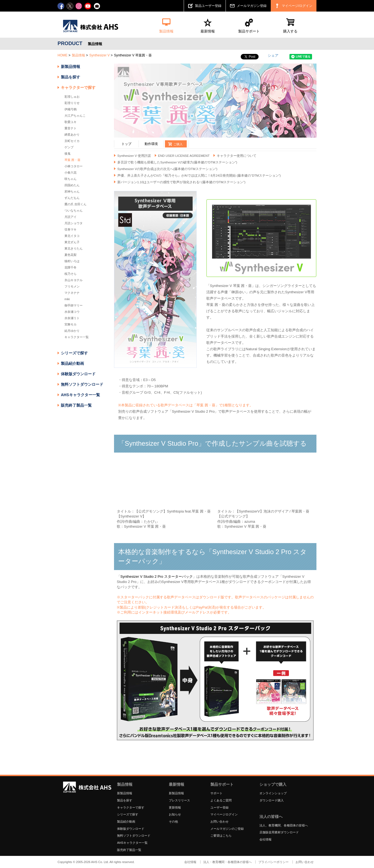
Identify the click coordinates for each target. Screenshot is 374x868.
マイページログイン (224, 814)
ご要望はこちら (221, 836)
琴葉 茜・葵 (72, 160)
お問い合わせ (219, 822)
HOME (63, 55)
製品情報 (78, 55)
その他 (173, 822)
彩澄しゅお (72, 97)
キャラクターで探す (131, 807)
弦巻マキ (71, 229)
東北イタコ (72, 236)
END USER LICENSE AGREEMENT (184, 156)
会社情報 (265, 839)
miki (67, 299)
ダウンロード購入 (272, 800)
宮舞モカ (71, 324)
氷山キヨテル (74, 280)
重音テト (71, 128)
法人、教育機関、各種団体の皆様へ (284, 825)
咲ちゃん (71, 179)
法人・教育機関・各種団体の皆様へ (227, 862)
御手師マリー (74, 305)
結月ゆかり (72, 331)
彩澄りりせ (72, 103)
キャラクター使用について (237, 156)
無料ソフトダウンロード (82, 384)
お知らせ (175, 814)
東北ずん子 (72, 242)
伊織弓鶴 (71, 109)
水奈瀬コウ (72, 312)
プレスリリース (179, 800)
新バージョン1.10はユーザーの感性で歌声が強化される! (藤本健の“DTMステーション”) (181, 182)
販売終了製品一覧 (76, 405)
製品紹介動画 (72, 363)
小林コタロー (74, 166)
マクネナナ (72, 293)
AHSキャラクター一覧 (80, 395)
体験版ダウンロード (78, 374)
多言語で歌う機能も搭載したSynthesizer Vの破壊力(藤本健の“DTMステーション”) (177, 162)
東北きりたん (74, 248)
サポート (216, 793)
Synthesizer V (99, 55)
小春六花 (71, 172)
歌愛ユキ (71, 122)
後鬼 (67, 154)
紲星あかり (72, 135)
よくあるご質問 (221, 800)
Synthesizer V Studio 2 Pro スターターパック (157, 577)
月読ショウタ (74, 223)
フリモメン (72, 286)
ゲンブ (69, 147)
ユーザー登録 (219, 807)
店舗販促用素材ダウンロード (279, 832)
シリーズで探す (128, 814)
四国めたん (72, 185)
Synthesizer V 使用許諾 (134, 156)
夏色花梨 (71, 255)
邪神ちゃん (72, 191)
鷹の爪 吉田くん (75, 204)
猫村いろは (72, 261)
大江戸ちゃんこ (75, 116)
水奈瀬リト (72, 318)
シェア (273, 55)
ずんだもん (72, 198)
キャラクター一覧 (77, 337)
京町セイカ (72, 141)
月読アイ (71, 217)
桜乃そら (71, 274)
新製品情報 (71, 67)
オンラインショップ (273, 793)
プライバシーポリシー (273, 862)
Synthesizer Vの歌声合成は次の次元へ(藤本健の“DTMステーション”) (167, 169)
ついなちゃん (74, 210)
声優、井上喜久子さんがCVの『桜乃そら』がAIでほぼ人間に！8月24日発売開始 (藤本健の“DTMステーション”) (199, 176)
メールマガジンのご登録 (227, 829)
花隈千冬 (71, 267)
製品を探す (71, 77)
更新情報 (175, 807)
